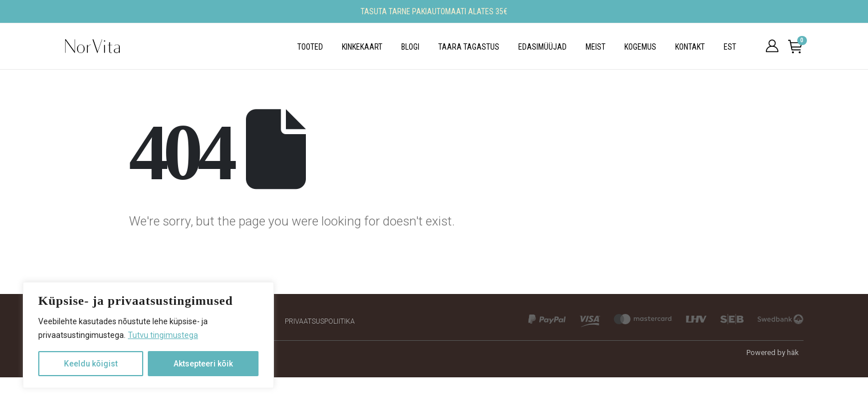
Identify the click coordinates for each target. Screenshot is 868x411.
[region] (148, 335)
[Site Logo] (92, 46)
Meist (596, 47)
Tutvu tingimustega (163, 335)
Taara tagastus (469, 47)
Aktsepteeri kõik (203, 364)
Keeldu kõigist (91, 364)
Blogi (410, 47)
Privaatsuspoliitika (320, 321)
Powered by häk (773, 352)
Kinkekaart (362, 47)
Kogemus (640, 47)
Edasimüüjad (542, 47)
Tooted (310, 47)
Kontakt (690, 47)
